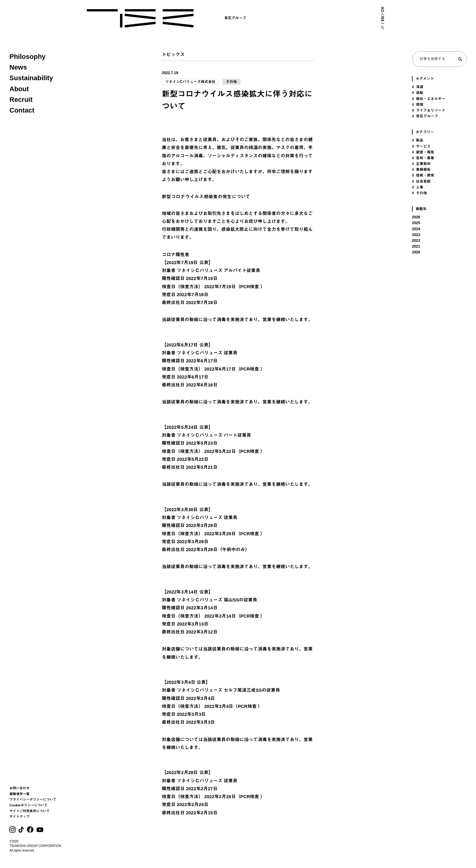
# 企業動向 (421, 164)
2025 (416, 223)
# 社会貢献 (421, 181)
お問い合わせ (20, 788)
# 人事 (418, 187)
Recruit (21, 100)
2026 (416, 217)
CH (384, 9)
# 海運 (418, 87)
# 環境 (418, 105)
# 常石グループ (425, 116)
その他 (231, 82)
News (18, 67)
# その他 (419, 193)
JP (384, 28)
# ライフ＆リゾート (429, 110)
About (19, 89)
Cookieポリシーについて (28, 805)
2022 (416, 241)
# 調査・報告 (423, 152)
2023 (416, 235)
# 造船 (418, 93)
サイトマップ (20, 816)
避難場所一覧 (20, 794)
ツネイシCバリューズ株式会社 (190, 82)
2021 (416, 246)
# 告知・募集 (423, 158)
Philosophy (28, 57)
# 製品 (418, 140)
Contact (22, 110)
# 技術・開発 (423, 175)
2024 (416, 229)
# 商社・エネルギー (429, 99)
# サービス (421, 146)
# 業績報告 (421, 170)
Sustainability (31, 78)
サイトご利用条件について (30, 811)
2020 (416, 252)
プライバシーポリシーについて (33, 799)
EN (384, 19)
